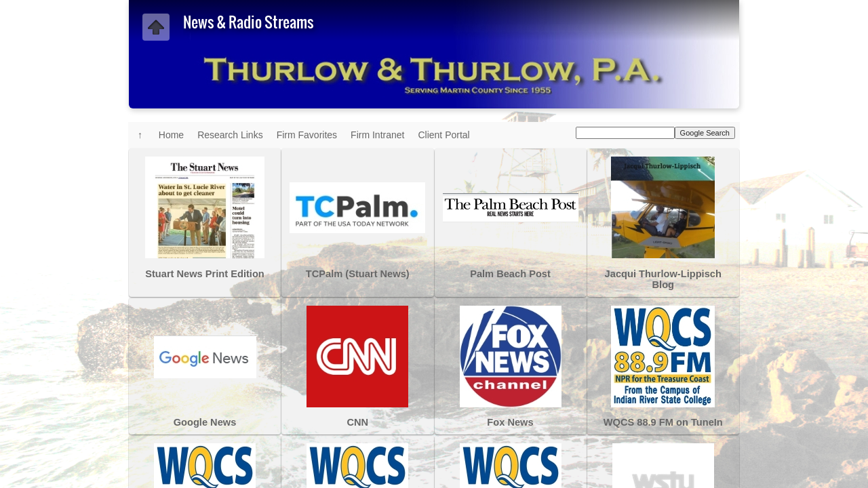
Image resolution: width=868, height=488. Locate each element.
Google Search (705, 133)
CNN (357, 422)
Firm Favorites (307, 135)
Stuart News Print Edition (205, 274)
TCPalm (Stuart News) (358, 274)
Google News (205, 422)
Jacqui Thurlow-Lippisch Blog (663, 280)
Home (171, 135)
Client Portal (443, 135)
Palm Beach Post (510, 274)
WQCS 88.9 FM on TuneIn (663, 422)
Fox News (510, 422)
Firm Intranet (377, 135)
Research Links (230, 135)
